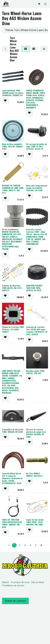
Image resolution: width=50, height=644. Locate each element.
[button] (5, 101)
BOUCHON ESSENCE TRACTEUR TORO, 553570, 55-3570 (34, 288)
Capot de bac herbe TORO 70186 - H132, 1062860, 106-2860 (35, 522)
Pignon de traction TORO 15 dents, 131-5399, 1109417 (13, 329)
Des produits (38, 582)
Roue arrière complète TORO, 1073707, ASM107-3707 (13, 146)
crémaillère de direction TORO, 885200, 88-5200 (13, 431)
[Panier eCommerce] (39, 4)
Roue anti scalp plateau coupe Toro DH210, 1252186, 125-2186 (37, 188)
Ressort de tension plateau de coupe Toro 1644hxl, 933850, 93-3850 (36, 433)
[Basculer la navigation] (45, 4)
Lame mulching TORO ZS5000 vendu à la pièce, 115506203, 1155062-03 (13, 93)
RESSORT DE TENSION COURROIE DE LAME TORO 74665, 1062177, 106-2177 (13, 189)
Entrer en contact (15, 601)
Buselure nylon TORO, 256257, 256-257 (35, 372)
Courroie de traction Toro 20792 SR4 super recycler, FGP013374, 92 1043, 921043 (37, 331)
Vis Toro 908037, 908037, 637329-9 (34, 474)
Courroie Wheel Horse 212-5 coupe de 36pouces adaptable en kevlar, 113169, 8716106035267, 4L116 (12, 478)
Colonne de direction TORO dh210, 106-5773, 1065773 (12, 288)
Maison (6, 582)
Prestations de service (13, 585)
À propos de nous (20, 582)
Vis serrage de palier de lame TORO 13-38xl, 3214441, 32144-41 (37, 146)
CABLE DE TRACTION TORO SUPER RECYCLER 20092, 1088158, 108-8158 (12, 523)
